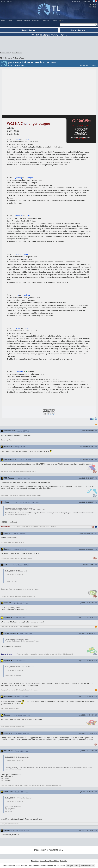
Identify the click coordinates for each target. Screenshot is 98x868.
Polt (17, 295)
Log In (3, 1)
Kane (17, 254)
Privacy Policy (44, 861)
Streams (27, 21)
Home (3, 21)
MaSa (18, 139)
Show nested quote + (15, 575)
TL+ (68, 21)
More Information (87, 866)
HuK (26, 254)
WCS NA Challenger (81, 125)
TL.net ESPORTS (18, 65)
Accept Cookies (73, 866)
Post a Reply (18, 58)
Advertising (35, 861)
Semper (30, 178)
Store (55, 21)
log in (44, 850)
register (52, 850)
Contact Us (63, 861)
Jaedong (19, 178)
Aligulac (51, 415)
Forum (11, 21)
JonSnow (27, 295)
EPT (62, 21)
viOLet (18, 328)
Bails (27, 139)
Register (10, 1)
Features (47, 21)
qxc (27, 328)
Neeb (29, 216)
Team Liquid (76, 1)
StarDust (19, 216)
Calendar (19, 21)
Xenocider (19, 372)
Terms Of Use (54, 861)
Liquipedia (86, 1)
